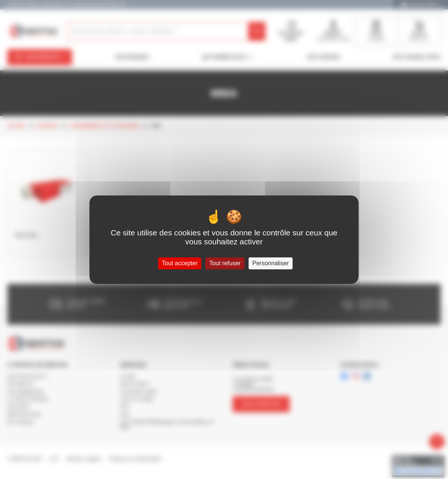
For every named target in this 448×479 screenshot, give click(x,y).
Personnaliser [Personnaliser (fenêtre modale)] (271, 263)
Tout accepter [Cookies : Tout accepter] (180, 263)
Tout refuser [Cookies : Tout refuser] (225, 263)
